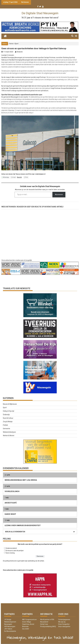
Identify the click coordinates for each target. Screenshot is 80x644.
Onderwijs (6, 415)
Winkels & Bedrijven (9, 432)
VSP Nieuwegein (10, 626)
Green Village (27, 622)
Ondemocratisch (11, 548)
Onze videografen (64, 626)
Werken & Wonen (9, 436)
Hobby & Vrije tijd (9, 411)
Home (11, 44)
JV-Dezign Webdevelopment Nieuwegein (10, 622)
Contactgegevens (64, 619)
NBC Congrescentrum (29, 619)
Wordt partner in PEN (47, 619)
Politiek (5, 425)
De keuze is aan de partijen (15, 551)
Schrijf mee (44, 624)
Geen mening (10, 553)
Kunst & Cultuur (8, 418)
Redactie (20, 52)
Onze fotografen (64, 624)
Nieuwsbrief (44, 622)
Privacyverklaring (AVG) (48, 626)
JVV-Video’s (8, 629)
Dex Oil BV (26, 629)
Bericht (19, 177)
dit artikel (41, 561)
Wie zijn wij (62, 622)
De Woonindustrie (10, 631)
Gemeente (7, 429)
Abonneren (59, 194)
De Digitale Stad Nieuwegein (40, 13)
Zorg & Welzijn (8, 422)
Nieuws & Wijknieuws (10, 404)
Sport (17, 44)
